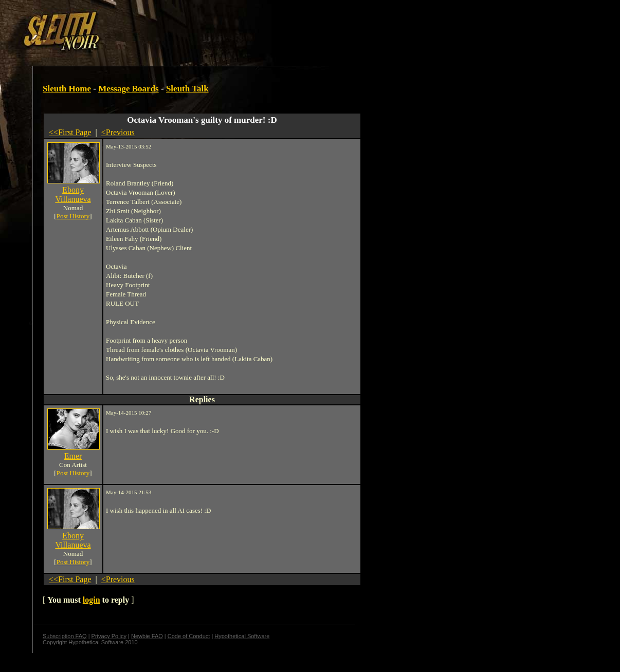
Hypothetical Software (242, 636)
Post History (73, 216)
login (92, 600)
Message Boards (129, 89)
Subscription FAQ (65, 636)
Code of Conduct (189, 636)
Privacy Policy (109, 636)
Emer (73, 456)
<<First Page (70, 132)
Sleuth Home (67, 89)
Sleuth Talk (187, 89)
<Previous (118, 132)
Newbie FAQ (147, 636)
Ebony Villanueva (73, 194)
